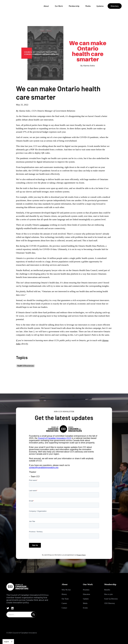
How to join (108, 594)
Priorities (86, 590)
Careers (64, 603)
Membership (74, 6)
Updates (100, 6)
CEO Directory (110, 603)
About (46, 6)
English (6, 642)
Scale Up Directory (111, 599)
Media (88, 6)
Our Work (59, 6)
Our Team (65, 599)
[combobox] (8, 642)
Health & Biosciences (26, 366)
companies (44, 225)
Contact (64, 608)
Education (87, 594)
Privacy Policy (81, 555)
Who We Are (66, 590)
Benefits (107, 590)
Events (85, 608)
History (64, 594)
